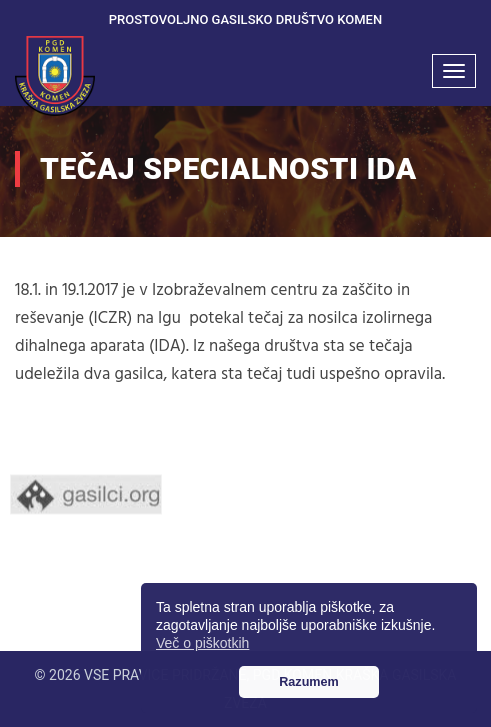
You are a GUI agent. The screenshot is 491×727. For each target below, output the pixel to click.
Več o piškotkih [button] (202, 643)
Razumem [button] (309, 682)
